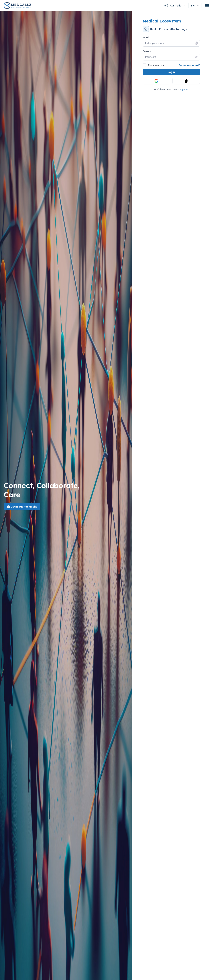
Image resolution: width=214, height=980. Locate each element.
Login (171, 72)
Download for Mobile (22, 507)
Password (148, 51)
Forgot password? (189, 65)
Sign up (184, 89)
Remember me (154, 65)
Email (146, 37)
